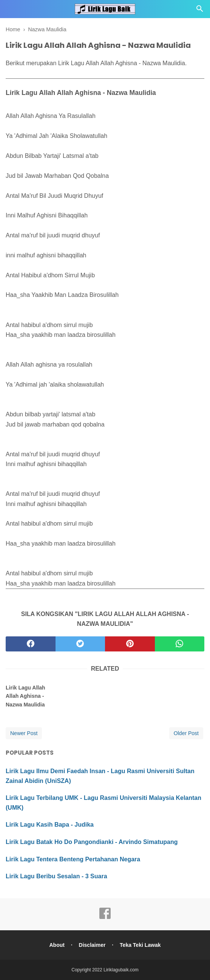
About (57, 945)
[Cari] (200, 11)
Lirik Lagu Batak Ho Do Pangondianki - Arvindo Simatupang (92, 842)
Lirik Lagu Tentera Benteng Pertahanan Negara (73, 859)
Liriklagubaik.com (121, 970)
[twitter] (80, 644)
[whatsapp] (180, 644)
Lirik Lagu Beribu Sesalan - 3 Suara (56, 876)
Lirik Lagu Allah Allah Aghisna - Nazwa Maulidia (25, 696)
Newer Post (24, 733)
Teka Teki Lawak (140, 945)
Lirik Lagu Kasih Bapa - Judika (50, 825)
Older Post (186, 733)
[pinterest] (130, 644)
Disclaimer (92, 945)
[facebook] (31, 644)
